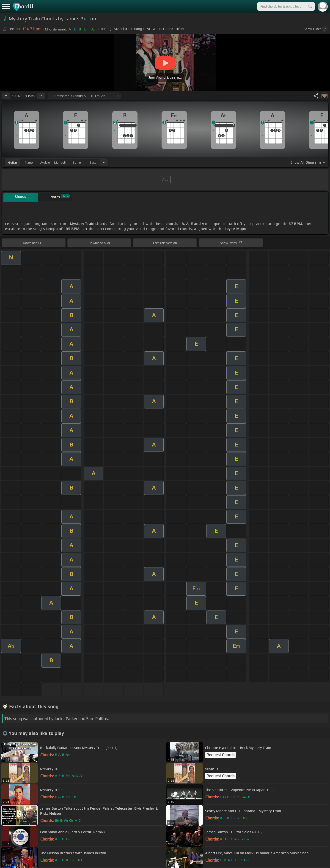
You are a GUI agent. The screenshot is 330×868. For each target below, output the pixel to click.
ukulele (45, 162)
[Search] (310, 6)
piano (29, 162)
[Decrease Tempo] (6, 96)
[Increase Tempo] (41, 96)
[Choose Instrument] (104, 162)
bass (93, 162)
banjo (77, 162)
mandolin (61, 162)
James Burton (80, 19)
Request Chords (220, 755)
